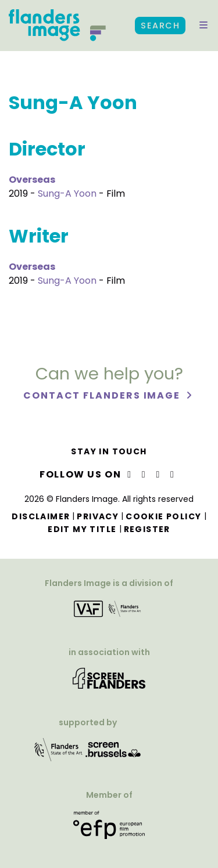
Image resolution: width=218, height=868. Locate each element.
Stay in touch (109, 451)
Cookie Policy (163, 516)
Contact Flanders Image (103, 395)
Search (160, 26)
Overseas (32, 180)
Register (147, 529)
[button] (203, 26)
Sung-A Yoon (67, 194)
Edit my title (82, 529)
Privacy (98, 516)
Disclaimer (41, 516)
